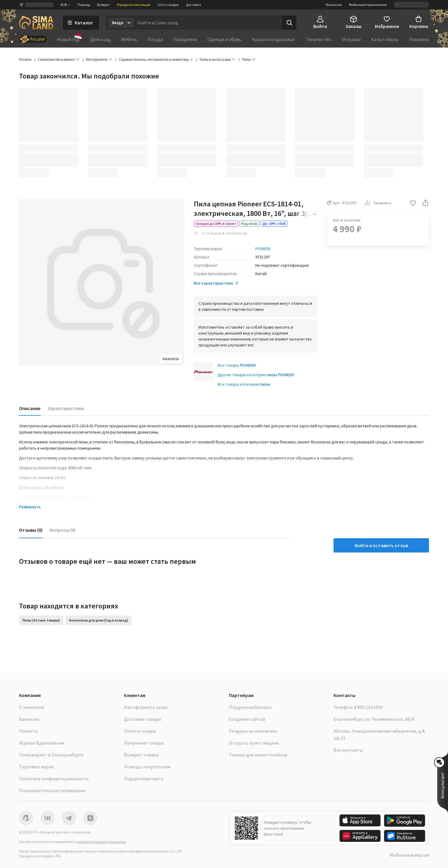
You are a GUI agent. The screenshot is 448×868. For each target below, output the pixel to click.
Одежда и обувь (224, 39)
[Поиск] (289, 23)
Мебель (129, 39)
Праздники (185, 39)
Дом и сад (100, 39)
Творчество (318, 39)
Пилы (246, 59)
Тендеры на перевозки (253, 731)
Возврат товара (141, 755)
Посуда (155, 39)
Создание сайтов (247, 719)
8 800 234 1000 (368, 707)
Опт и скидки (168, 5)
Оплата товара (140, 731)
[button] (413, 204)
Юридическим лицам (134, 5)
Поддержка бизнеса (250, 707)
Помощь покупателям (147, 767)
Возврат (103, 5)
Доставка (193, 5)
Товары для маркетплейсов (258, 755)
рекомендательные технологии (101, 842)
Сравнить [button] (378, 203)
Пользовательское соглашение (52, 790)
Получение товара (144, 743)
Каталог (25, 59)
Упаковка (419, 39)
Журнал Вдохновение (42, 743)
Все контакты (348, 750)
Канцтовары (385, 39)
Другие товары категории (256, 375)
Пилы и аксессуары (215, 59)
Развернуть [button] (30, 507)
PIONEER (263, 249)
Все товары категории (244, 384)
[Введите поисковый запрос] (208, 23)
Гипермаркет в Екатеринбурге (51, 755)
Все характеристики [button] (216, 283)
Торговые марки (36, 767)
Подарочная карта (144, 778)
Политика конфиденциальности (54, 778)
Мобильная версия (409, 855)
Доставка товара (142, 719)
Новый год (68, 39)
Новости (28, 731)
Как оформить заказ (146, 707)
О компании (32, 707)
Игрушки (351, 39)
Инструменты (97, 59)
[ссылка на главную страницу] (36, 23)
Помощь (84, 5)
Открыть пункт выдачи (254, 743)
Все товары (237, 365)
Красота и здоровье (273, 39)
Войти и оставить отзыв (381, 545)
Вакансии (334, 5)
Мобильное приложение (368, 5)
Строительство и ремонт (56, 59)
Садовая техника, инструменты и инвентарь (154, 59)
